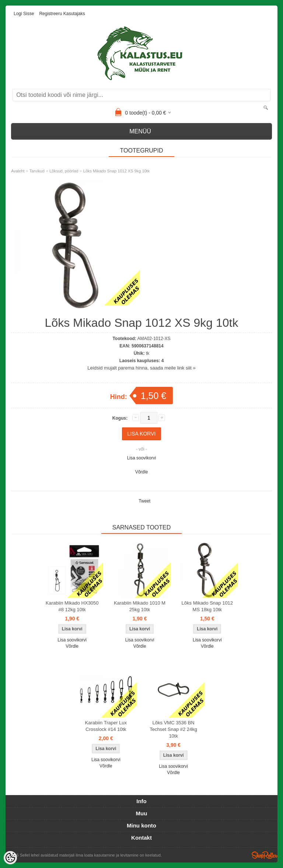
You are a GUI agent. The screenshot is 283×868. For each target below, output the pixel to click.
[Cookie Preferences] (10, 858)
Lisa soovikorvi (142, 458)
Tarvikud (37, 171)
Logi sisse (24, 14)
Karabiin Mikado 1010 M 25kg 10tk (140, 606)
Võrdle (142, 472)
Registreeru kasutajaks (62, 14)
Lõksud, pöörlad (64, 171)
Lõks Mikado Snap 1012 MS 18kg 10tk (207, 606)
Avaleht (18, 171)
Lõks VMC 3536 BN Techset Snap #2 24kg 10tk (173, 729)
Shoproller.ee (265, 855)
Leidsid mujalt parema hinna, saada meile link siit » (141, 368)
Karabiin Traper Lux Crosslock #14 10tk (106, 726)
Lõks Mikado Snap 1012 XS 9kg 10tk (116, 171)
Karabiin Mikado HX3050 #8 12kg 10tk (72, 606)
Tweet (144, 501)
